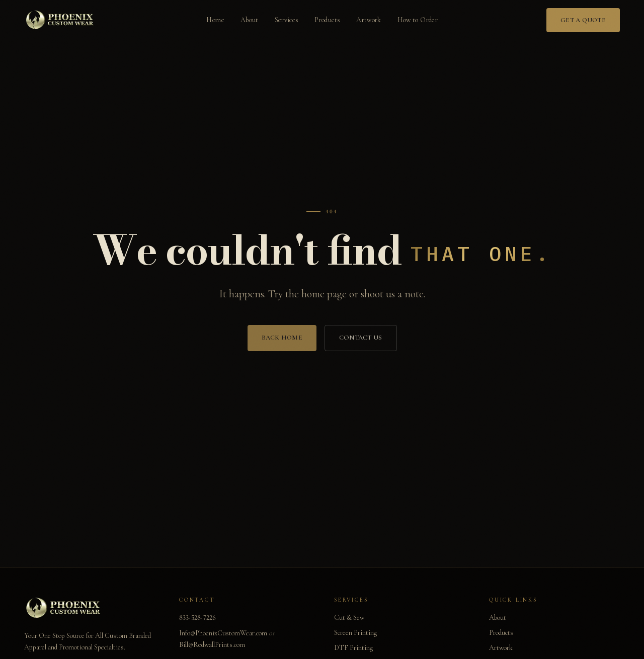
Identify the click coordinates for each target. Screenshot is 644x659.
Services (287, 20)
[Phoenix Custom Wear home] (61, 20)
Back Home (282, 344)
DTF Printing (353, 648)
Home (215, 20)
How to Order (418, 20)
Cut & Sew (349, 617)
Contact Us (361, 344)
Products (327, 20)
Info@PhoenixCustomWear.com (223, 633)
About (250, 20)
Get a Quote (583, 20)
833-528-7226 (197, 617)
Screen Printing (355, 633)
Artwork (369, 20)
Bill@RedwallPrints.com (212, 645)
